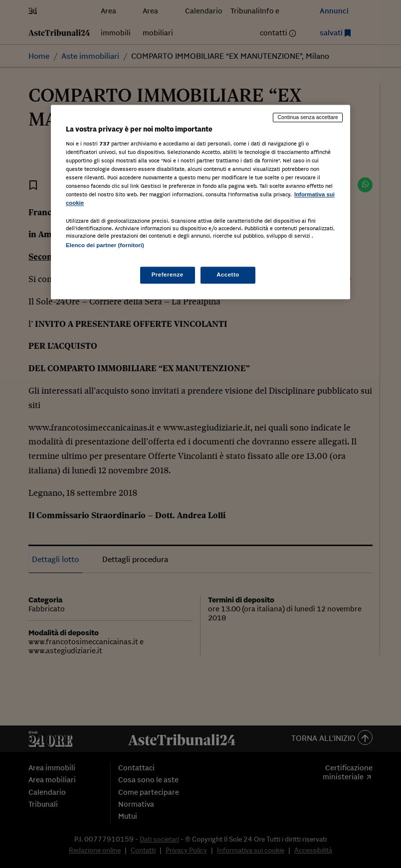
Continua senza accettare (308, 118)
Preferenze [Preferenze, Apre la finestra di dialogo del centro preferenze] (168, 275)
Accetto (228, 275)
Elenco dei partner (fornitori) (105, 246)
